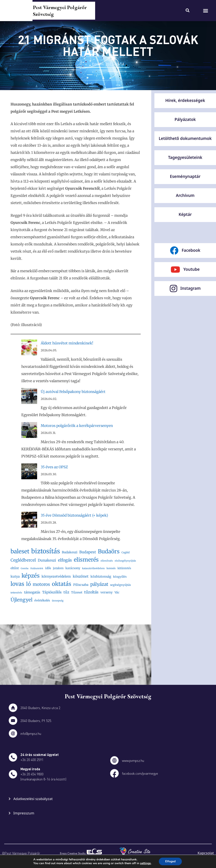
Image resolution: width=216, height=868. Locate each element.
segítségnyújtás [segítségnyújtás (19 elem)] (120, 585)
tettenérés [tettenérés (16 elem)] (16, 593)
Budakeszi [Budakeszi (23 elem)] (70, 552)
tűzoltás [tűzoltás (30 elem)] (91, 592)
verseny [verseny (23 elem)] (107, 592)
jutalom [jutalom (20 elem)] (58, 568)
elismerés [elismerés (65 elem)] (86, 560)
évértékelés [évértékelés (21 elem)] (42, 600)
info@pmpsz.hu (31, 733)
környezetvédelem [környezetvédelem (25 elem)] (56, 576)
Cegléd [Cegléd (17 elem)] (126, 552)
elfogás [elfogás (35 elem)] (65, 560)
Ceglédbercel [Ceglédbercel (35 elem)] (23, 560)
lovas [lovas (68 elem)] (17, 584)
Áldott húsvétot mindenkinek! (67, 343)
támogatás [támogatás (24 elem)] (32, 592)
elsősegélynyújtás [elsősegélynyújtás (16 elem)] (125, 561)
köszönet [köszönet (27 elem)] (81, 576)
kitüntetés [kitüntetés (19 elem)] (124, 568)
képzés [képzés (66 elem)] (31, 576)
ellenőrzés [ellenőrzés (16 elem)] (107, 561)
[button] (206, 11)
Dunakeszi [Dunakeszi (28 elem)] (47, 560)
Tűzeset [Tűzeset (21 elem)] (77, 592)
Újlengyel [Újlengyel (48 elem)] (22, 600)
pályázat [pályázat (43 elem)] (99, 584)
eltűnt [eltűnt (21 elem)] (15, 568)
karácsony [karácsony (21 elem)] (73, 568)
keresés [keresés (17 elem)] (111, 568)
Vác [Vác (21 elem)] (117, 592)
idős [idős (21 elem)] (48, 568)
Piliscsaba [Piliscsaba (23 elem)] (81, 585)
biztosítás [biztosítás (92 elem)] (46, 551)
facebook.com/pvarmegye (140, 773)
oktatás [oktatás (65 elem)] (62, 584)
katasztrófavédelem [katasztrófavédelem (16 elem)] (93, 568)
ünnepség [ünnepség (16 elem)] (58, 601)
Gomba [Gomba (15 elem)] (25, 568)
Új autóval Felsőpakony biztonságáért (73, 392)
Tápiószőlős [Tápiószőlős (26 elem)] (52, 592)
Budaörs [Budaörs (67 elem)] (109, 551)
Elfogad (172, 861)
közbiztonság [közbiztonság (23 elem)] (101, 576)
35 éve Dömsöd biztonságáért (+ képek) (74, 515)
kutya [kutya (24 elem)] (15, 576)
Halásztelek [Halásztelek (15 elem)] (37, 568)
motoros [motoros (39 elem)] (41, 584)
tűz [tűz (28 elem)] (66, 592)
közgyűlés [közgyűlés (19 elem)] (120, 577)
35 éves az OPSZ (54, 467)
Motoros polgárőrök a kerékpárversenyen (77, 426)
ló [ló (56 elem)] (28, 584)
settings (147, 863)
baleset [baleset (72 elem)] (20, 551)
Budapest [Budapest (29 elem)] (88, 552)
